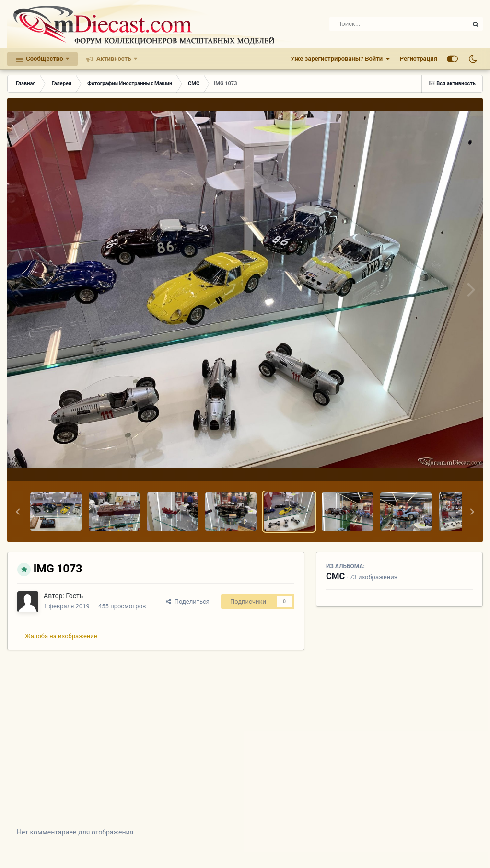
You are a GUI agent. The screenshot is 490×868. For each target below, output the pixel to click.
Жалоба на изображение (61, 636)
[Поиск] (381, 24)
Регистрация (419, 59)
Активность (114, 59)
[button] (18, 512)
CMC (335, 576)
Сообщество (45, 59)
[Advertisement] (245, 746)
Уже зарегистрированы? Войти (340, 59)
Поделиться (188, 601)
